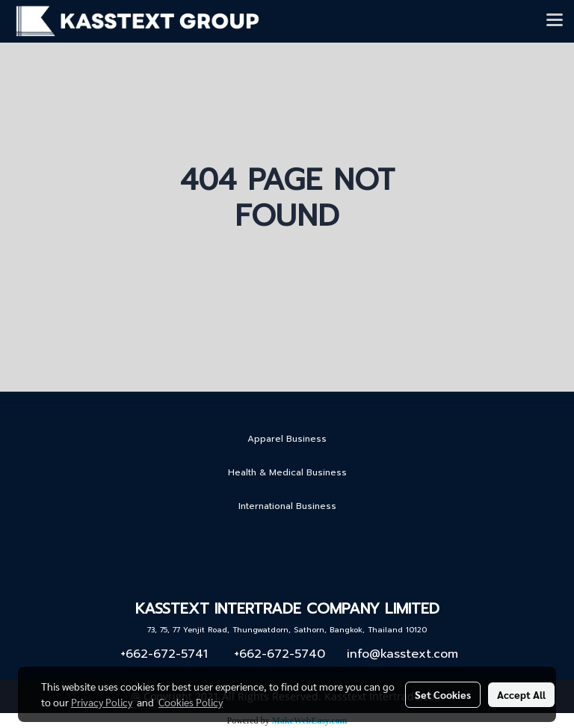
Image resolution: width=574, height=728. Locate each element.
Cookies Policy (191, 702)
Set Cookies (443, 694)
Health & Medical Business (287, 472)
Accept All (521, 694)
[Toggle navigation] (555, 21)
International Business (287, 506)
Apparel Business (287, 439)
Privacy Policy (102, 702)
